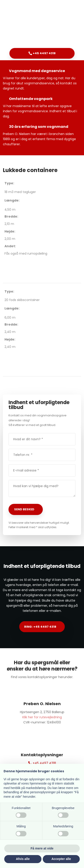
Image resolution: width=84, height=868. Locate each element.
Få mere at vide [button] (42, 848)
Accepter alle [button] (61, 859)
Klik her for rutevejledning (42, 717)
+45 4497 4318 (42, 763)
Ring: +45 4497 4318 (40, 627)
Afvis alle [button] (23, 859)
